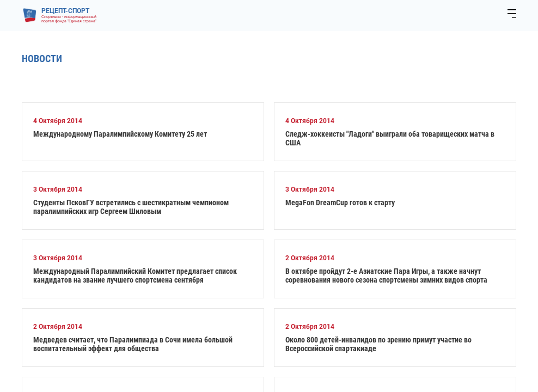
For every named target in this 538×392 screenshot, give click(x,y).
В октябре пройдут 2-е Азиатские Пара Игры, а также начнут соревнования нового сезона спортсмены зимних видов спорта (386, 275)
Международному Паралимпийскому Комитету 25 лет (120, 134)
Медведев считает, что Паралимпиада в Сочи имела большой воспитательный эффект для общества (133, 344)
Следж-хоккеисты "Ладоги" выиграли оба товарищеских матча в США (390, 138)
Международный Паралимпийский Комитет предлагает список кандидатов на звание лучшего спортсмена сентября (135, 275)
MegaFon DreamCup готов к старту (340, 203)
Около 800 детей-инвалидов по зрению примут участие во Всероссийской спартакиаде (378, 344)
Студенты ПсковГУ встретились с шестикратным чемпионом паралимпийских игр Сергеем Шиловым (131, 207)
